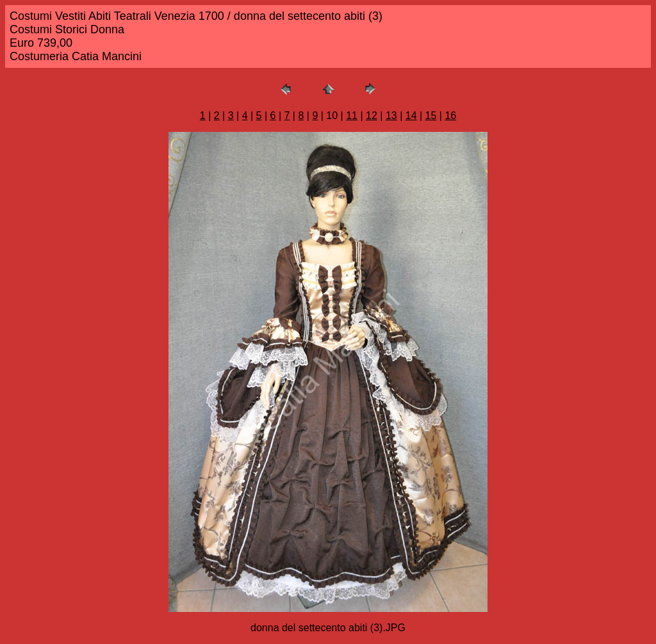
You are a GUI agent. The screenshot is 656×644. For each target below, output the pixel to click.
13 (391, 116)
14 (411, 116)
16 (450, 116)
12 (372, 116)
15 (431, 116)
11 (352, 116)
